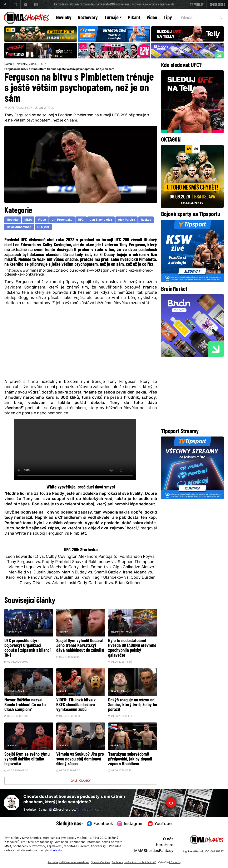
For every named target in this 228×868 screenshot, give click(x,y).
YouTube (160, 824)
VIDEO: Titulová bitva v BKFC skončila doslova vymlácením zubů (76, 705)
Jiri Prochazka (62, 220)
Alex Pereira (127, 220)
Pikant (134, 18)
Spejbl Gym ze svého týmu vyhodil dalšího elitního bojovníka (27, 759)
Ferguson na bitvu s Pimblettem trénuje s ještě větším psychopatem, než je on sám (59, 69)
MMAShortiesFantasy (154, 851)
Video (152, 18)
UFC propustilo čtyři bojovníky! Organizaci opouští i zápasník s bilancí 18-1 (27, 648)
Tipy (168, 18)
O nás (168, 839)
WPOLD (49, 108)
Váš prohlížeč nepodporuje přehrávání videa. (75, 450)
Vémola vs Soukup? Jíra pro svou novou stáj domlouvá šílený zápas (80, 759)
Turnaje (113, 18)
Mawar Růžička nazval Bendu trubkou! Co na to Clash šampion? (25, 705)
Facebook (100, 824)
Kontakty (56, 851)
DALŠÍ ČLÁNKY (81, 781)
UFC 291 (43, 227)
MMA (28, 220)
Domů (8, 64)
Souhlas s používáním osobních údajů (134, 863)
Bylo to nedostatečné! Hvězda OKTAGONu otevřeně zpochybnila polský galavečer (132, 648)
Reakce (146, 220)
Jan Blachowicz (101, 220)
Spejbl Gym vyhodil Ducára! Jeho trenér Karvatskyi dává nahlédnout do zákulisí (80, 646)
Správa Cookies (100, 863)
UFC (40, 64)
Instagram (130, 824)
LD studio (175, 863)
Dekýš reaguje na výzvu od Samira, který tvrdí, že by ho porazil (133, 705)
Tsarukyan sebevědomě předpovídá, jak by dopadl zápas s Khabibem (130, 759)
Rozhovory (88, 18)
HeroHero (165, 845)
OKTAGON (127, 632)
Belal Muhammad (19, 227)
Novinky (64, 18)
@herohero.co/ (74, 810)
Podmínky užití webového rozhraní (68, 863)
